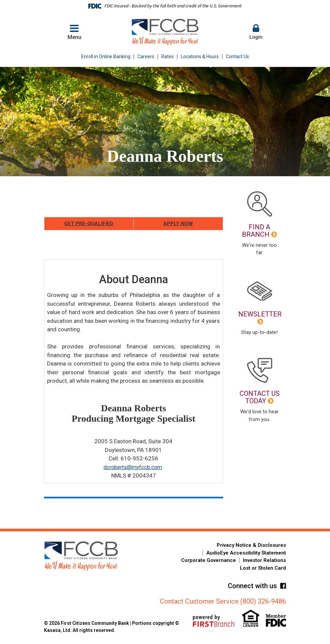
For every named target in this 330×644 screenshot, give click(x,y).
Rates (168, 56)
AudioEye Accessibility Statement (246, 553)
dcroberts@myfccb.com (133, 467)
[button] (256, 32)
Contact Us (237, 56)
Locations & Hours (200, 56)
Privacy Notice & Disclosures (251, 545)
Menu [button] (74, 32)
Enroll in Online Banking (106, 56)
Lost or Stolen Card (263, 568)
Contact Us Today (260, 397)
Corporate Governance (209, 560)
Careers (146, 56)
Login (256, 32)
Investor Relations (264, 560)
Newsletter (260, 314)
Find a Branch (256, 231)
